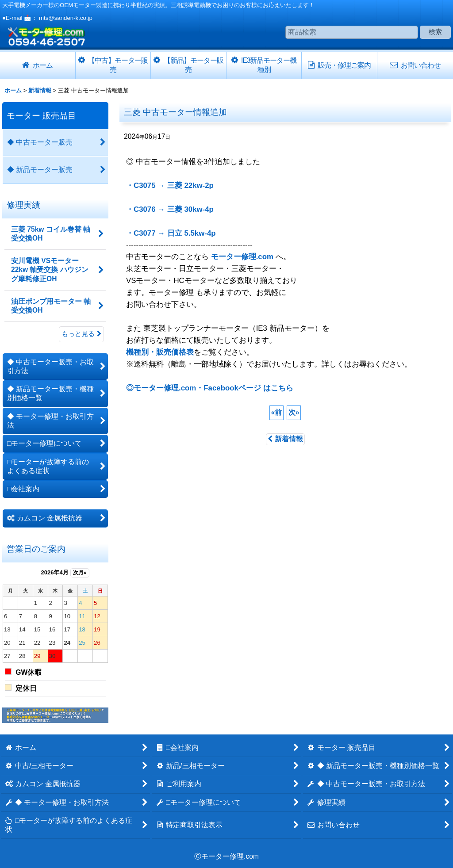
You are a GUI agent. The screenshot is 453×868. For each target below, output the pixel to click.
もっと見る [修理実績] (81, 334)
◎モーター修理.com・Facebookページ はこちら (210, 388)
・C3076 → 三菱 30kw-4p (170, 209)
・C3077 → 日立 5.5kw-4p (171, 233)
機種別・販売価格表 (160, 352)
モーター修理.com (242, 257)
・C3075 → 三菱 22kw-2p (170, 185)
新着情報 (285, 439)
